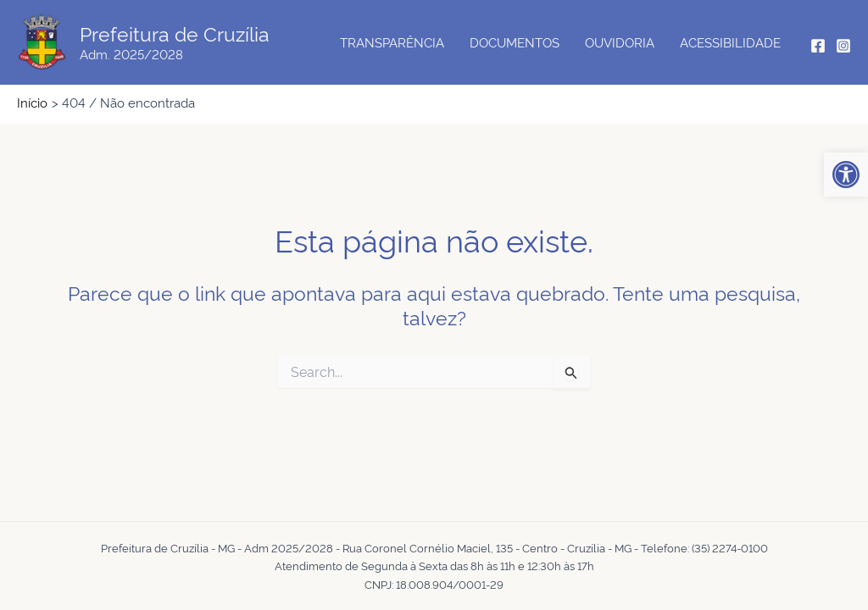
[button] (846, 175)
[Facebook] (818, 46)
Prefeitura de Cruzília (175, 33)
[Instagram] (843, 46)
